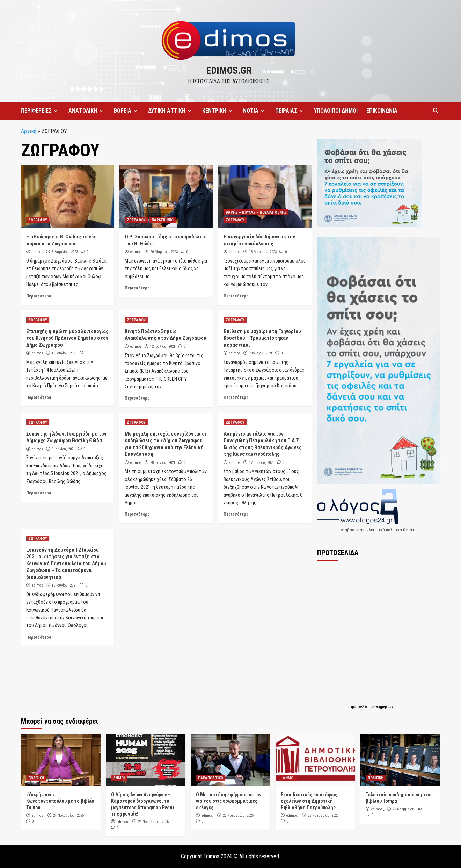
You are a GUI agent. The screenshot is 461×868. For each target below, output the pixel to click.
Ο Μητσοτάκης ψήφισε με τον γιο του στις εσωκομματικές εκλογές (229, 801)
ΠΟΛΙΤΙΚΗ (36, 778)
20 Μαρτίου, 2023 (164, 252)
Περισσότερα (39, 296)
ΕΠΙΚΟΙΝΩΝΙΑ (382, 111)
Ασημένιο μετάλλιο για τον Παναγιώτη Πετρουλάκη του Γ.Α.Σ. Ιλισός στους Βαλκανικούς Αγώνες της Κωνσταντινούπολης (263, 444)
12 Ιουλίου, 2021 (163, 347)
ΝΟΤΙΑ (255, 111)
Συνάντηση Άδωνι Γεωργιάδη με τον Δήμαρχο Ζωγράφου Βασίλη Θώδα (66, 437)
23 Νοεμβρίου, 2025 (238, 815)
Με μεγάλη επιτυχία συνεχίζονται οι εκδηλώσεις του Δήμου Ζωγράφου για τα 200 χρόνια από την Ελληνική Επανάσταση (166, 444)
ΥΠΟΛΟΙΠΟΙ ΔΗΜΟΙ (336, 111)
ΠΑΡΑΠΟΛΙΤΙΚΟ (211, 778)
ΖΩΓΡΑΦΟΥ (38, 220)
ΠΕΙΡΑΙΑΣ (290, 111)
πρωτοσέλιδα (360, 707)
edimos (38, 252)
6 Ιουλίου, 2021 (63, 449)
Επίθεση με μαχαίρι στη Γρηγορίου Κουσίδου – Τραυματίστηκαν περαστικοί (262, 338)
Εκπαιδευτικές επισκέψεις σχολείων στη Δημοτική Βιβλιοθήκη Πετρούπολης (309, 801)
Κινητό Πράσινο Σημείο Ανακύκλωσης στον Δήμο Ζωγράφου (166, 335)
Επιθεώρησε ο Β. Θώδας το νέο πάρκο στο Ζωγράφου (61, 240)
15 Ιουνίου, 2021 (64, 585)
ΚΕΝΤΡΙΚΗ (218, 111)
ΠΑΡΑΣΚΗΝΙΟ (163, 220)
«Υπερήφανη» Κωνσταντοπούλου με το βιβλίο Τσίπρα (60, 801)
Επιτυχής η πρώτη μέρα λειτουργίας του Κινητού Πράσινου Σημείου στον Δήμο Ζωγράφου (67, 338)
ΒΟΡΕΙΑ (127, 111)
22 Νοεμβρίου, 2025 (408, 809)
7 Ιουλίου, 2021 (261, 353)
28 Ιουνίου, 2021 (163, 463)
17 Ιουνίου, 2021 (262, 463)
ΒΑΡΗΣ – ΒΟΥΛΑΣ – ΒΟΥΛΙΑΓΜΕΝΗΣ (256, 212)
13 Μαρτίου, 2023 (263, 252)
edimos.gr (229, 70)
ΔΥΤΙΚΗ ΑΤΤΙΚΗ (171, 111)
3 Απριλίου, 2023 (65, 252)
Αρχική (29, 131)
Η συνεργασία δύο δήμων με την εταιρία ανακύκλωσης (259, 240)
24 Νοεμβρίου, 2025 (68, 815)
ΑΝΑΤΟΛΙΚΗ (87, 111)
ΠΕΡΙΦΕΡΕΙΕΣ (40, 111)
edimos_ (38, 815)
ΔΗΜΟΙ (119, 778)
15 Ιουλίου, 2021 (64, 353)
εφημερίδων (384, 707)
